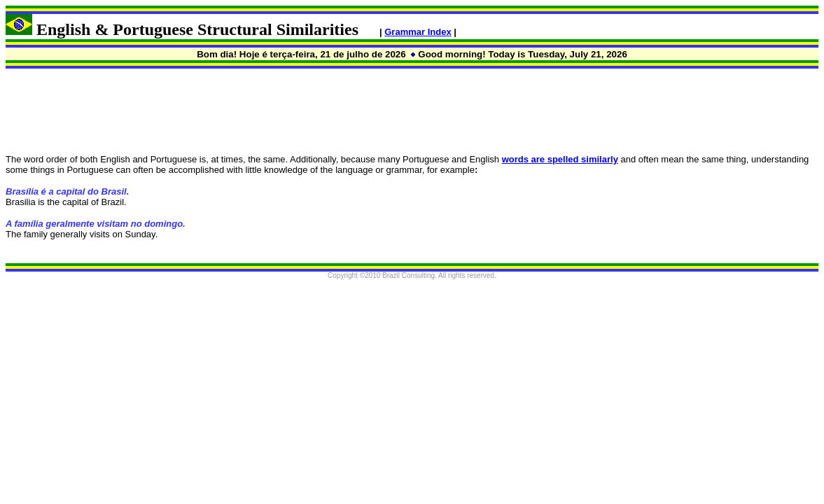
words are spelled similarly (560, 159)
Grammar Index (418, 32)
